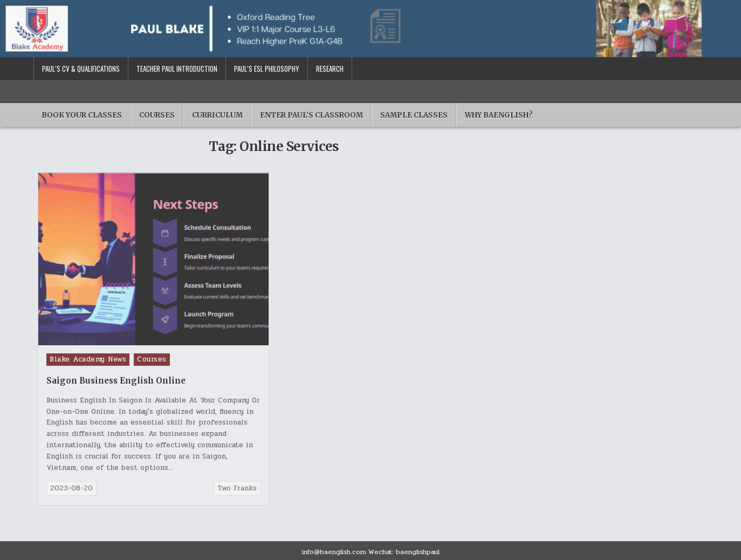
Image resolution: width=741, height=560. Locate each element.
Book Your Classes (82, 115)
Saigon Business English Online (116, 381)
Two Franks (237, 488)
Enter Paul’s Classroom (311, 115)
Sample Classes (414, 115)
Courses (157, 115)
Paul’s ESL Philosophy (267, 69)
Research (330, 69)
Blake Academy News (88, 359)
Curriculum (217, 115)
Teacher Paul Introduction (177, 69)
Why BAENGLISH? (499, 115)
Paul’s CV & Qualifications (81, 69)
